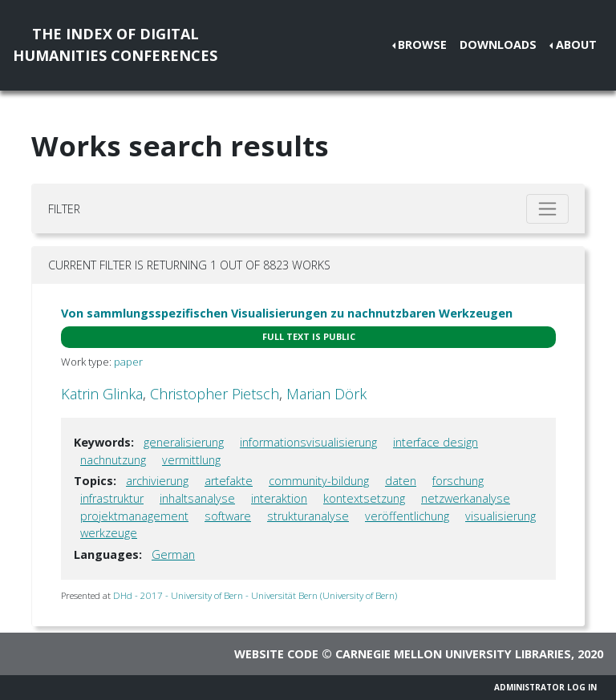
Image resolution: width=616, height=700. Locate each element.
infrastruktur (112, 498)
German (173, 554)
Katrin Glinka (102, 394)
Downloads (498, 45)
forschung (458, 481)
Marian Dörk (326, 394)
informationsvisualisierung (308, 442)
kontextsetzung (364, 498)
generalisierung (184, 442)
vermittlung (191, 460)
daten (401, 481)
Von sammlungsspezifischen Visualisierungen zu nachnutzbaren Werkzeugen (287, 313)
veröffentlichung (407, 516)
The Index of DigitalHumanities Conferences (115, 45)
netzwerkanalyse (466, 498)
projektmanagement (134, 516)
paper (128, 362)
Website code (276, 654)
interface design (436, 442)
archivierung (157, 481)
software (228, 516)
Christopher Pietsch (215, 394)
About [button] (576, 45)
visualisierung (500, 516)
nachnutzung (113, 460)
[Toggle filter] (547, 209)
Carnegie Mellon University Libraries (453, 654)
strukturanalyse (308, 516)
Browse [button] (422, 45)
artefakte (229, 481)
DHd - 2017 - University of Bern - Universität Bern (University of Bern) (255, 595)
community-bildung (319, 481)
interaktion (279, 498)
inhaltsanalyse (197, 498)
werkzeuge (109, 533)
